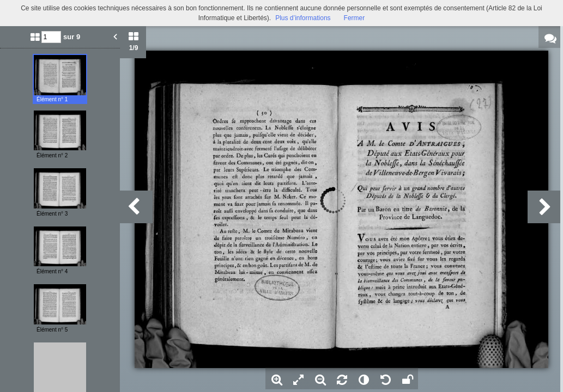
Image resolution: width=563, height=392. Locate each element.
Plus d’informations (303, 18)
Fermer (355, 18)
